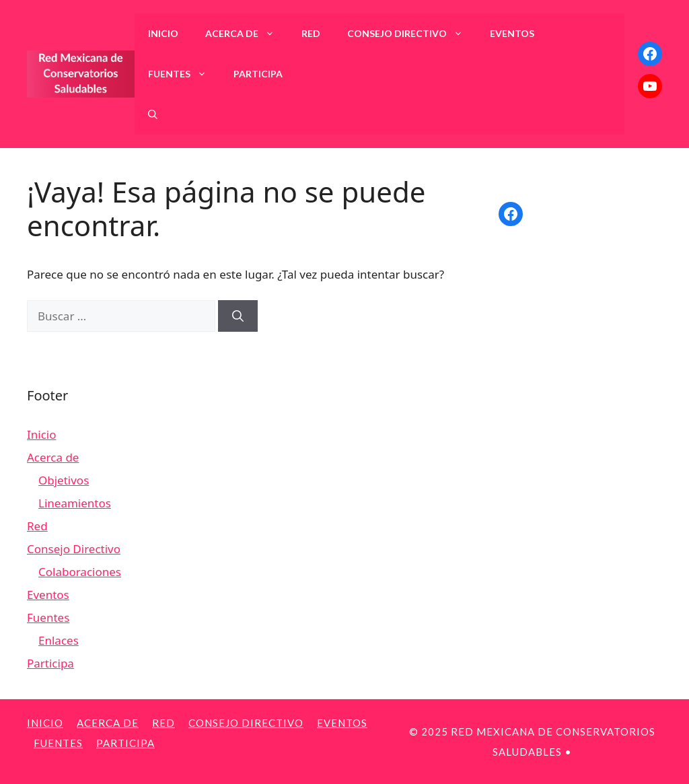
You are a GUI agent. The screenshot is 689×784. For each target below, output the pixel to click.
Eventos (512, 33)
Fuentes (184, 74)
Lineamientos (75, 503)
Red (311, 33)
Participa (258, 74)
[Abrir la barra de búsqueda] (153, 114)
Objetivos (64, 480)
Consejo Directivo (412, 34)
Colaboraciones (80, 572)
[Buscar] (238, 316)
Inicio (163, 33)
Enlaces (59, 640)
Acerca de (247, 34)
